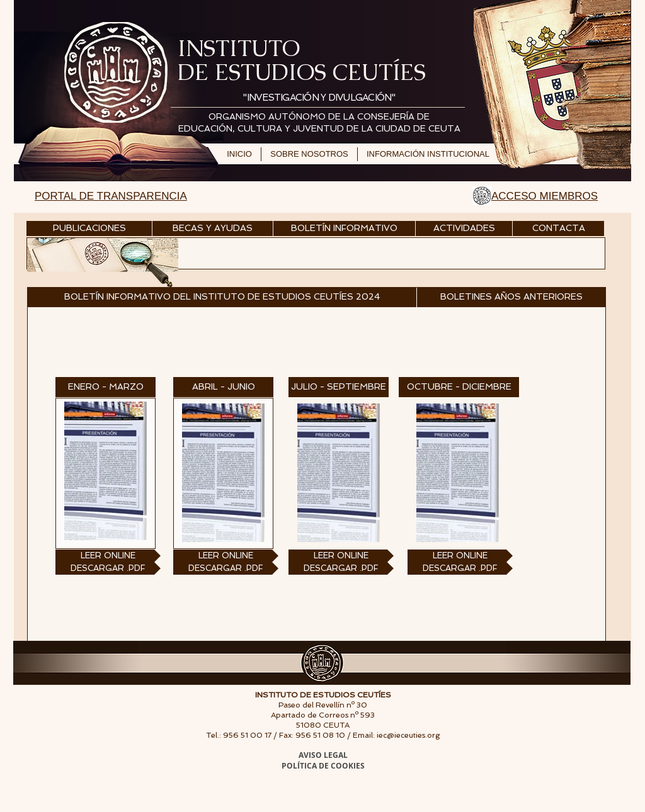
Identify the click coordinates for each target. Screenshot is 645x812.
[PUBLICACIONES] (89, 228)
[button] (222, 297)
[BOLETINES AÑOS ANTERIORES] (511, 297)
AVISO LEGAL (323, 755)
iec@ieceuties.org (408, 735)
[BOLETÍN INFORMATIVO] (344, 228)
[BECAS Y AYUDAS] (213, 228)
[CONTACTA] (558, 228)
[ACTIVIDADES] (464, 228)
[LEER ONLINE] (108, 556)
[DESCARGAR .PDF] (108, 568)
